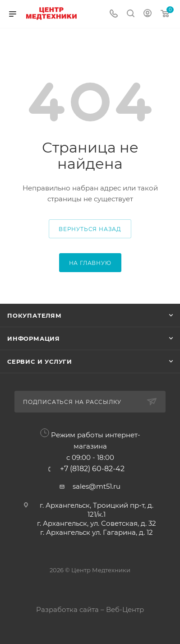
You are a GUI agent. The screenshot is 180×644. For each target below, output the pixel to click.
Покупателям (35, 315)
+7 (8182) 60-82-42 (92, 469)
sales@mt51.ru (97, 486)
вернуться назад (90, 229)
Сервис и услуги (40, 361)
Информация (34, 338)
